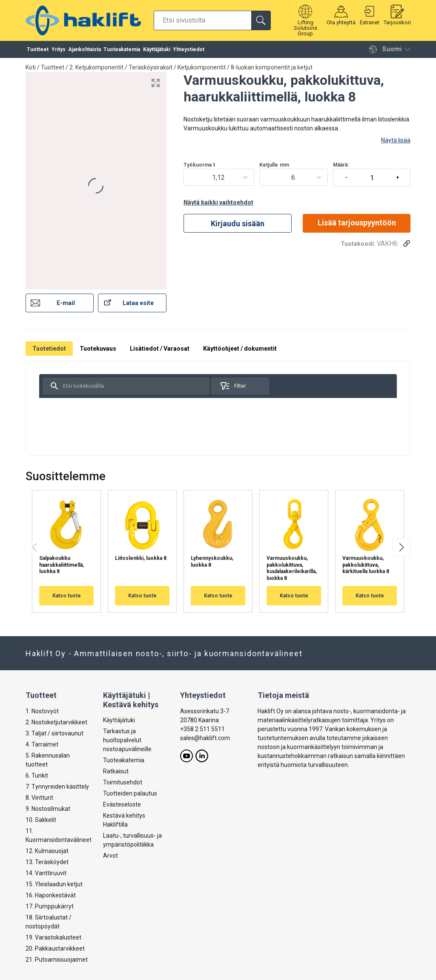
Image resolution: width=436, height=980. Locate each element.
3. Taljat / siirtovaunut (54, 733)
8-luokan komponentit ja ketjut (272, 67)
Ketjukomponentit (202, 67)
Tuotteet (38, 51)
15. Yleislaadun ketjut (54, 884)
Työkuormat (199, 165)
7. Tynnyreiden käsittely (57, 787)
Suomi (385, 51)
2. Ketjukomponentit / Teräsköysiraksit (121, 67)
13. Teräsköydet (47, 862)
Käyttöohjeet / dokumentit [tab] (240, 349)
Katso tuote (67, 596)
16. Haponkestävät (51, 895)
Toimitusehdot (123, 783)
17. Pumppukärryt (50, 906)
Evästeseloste (122, 805)
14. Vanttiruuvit (46, 873)
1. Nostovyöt (42, 711)
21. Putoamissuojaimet (57, 960)
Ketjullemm (274, 165)
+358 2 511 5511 (202, 729)
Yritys (59, 51)
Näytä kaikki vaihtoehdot (218, 202)
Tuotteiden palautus (130, 794)
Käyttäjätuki (157, 51)
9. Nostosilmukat (48, 809)
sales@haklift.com (205, 738)
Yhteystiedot (189, 51)
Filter (233, 386)
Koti (31, 67)
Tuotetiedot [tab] (49, 349)
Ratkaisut (116, 772)
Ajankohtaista (85, 51)
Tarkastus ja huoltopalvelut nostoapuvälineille (127, 741)
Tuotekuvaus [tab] (98, 349)
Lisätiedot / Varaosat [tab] (160, 349)
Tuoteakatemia (122, 51)
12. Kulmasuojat (47, 851)
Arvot (110, 856)
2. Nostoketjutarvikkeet (56, 722)
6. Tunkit (37, 775)
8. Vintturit (39, 798)
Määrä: (372, 174)
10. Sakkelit (41, 820)
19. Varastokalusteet (53, 937)
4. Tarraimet (42, 744)
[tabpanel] (218, 408)
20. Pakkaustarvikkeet (55, 948)
